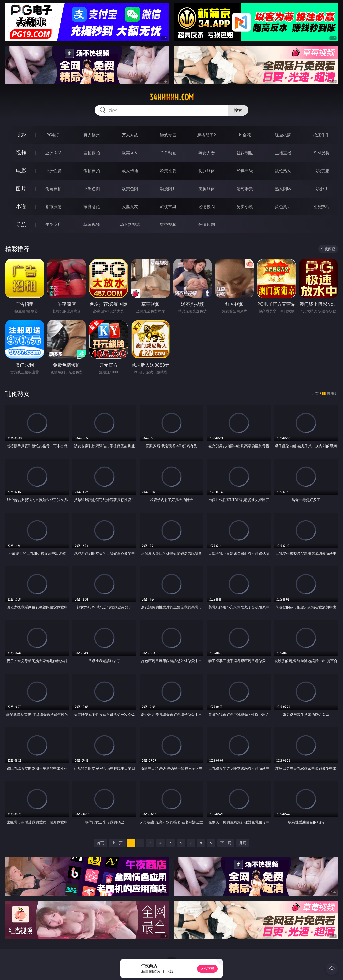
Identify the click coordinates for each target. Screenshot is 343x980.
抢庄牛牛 (321, 135)
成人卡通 (130, 171)
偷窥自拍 (53, 189)
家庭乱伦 (92, 206)
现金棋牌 (283, 135)
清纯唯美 (245, 189)
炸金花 (245, 135)
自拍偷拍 (92, 153)
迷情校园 (207, 206)
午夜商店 (53, 224)
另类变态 (321, 171)
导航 (21, 224)
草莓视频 (92, 224)
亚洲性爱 (53, 171)
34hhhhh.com (171, 97)
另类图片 (321, 189)
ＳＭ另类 (321, 153)
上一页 (117, 843)
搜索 (238, 110)
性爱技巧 (321, 206)
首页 (100, 843)
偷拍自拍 (92, 171)
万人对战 (130, 135)
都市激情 (53, 206)
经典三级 (245, 171)
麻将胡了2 (206, 135)
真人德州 (92, 135)
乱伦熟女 (283, 171)
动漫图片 (168, 189)
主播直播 (283, 153)
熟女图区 (283, 189)
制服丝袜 (207, 171)
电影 (21, 171)
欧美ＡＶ (130, 153)
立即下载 (207, 969)
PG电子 (53, 135)
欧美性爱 (168, 171)
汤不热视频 (130, 224)
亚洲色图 (92, 189)
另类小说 (245, 206)
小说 (21, 206)
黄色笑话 (283, 206)
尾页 (243, 843)
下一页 (226, 843)
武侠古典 (168, 206)
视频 (21, 153)
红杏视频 (168, 224)
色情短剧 (207, 224)
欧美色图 (130, 189)
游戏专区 (168, 135)
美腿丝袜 (207, 189)
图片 (21, 188)
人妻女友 (130, 206)
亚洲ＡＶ (53, 153)
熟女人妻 (207, 153)
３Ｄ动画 (168, 153)
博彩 (21, 135)
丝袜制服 (245, 153)
